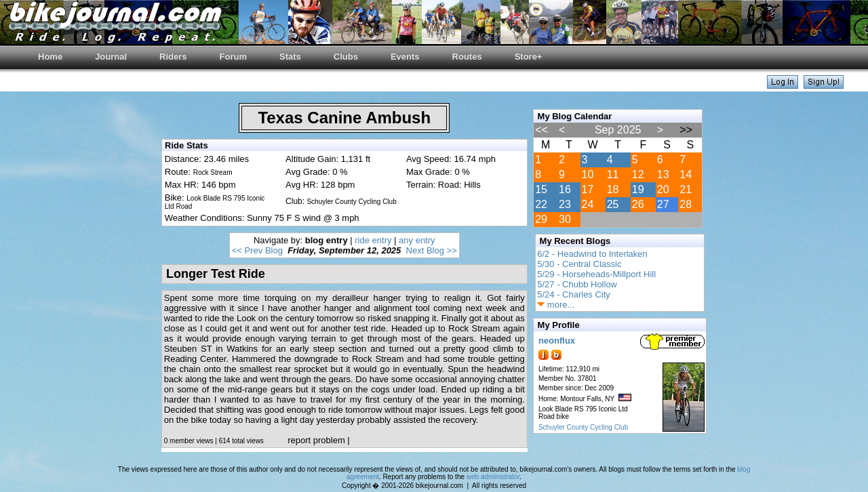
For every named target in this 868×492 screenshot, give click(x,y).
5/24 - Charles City (574, 294)
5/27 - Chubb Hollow (577, 284)
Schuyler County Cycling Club (583, 427)
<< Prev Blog (257, 250)
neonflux (557, 341)
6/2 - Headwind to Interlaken (592, 254)
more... (556, 305)
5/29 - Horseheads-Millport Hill (596, 274)
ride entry (373, 240)
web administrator (493, 477)
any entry (417, 240)
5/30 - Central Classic (579, 264)
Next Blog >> (432, 250)
